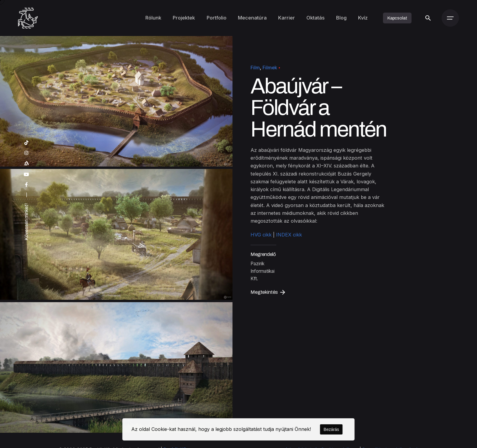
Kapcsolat (397, 18)
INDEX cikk (289, 235)
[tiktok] (26, 143)
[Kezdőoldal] (28, 18)
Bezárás (331, 429)
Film (255, 68)
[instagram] (26, 153)
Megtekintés (268, 292)
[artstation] (26, 164)
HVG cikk (261, 235)
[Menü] (450, 18)
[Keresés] (428, 18)
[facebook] (26, 185)
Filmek (270, 68)
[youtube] (26, 175)
